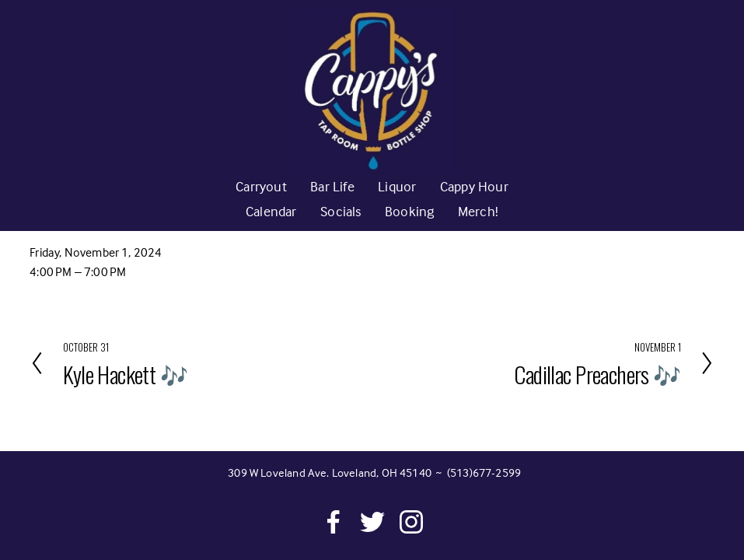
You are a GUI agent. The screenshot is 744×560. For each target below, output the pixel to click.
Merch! (478, 211)
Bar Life (332, 186)
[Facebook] (334, 522)
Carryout (261, 186)
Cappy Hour (474, 186)
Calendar (271, 211)
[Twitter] (372, 522)
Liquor (397, 186)
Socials (341, 211)
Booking (409, 211)
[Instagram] (411, 522)
